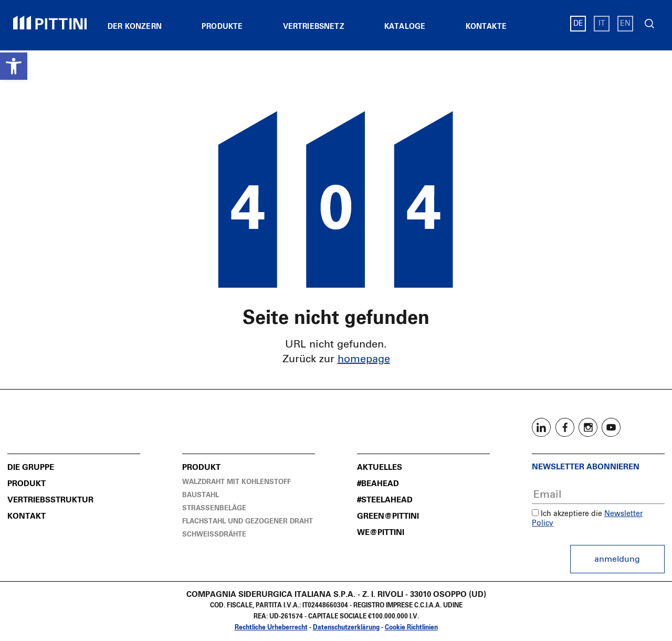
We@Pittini (381, 533)
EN (625, 24)
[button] (14, 66)
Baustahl (201, 495)
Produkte (222, 27)
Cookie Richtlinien (411, 628)
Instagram (588, 427)
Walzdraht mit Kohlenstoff (237, 482)
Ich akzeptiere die (567, 514)
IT (602, 24)
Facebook (565, 427)
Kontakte (486, 27)
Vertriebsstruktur (50, 500)
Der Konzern (135, 27)
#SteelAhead (385, 500)
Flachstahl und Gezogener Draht (248, 522)
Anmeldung (617, 559)
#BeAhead (378, 484)
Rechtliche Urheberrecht (271, 628)
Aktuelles (380, 467)
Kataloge (405, 27)
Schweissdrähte (214, 535)
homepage (364, 359)
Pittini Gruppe (50, 23)
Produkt (27, 484)
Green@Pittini (388, 516)
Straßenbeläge (214, 508)
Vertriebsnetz (314, 27)
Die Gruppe (31, 467)
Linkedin (541, 427)
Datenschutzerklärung (346, 628)
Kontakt (27, 516)
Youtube (611, 427)
